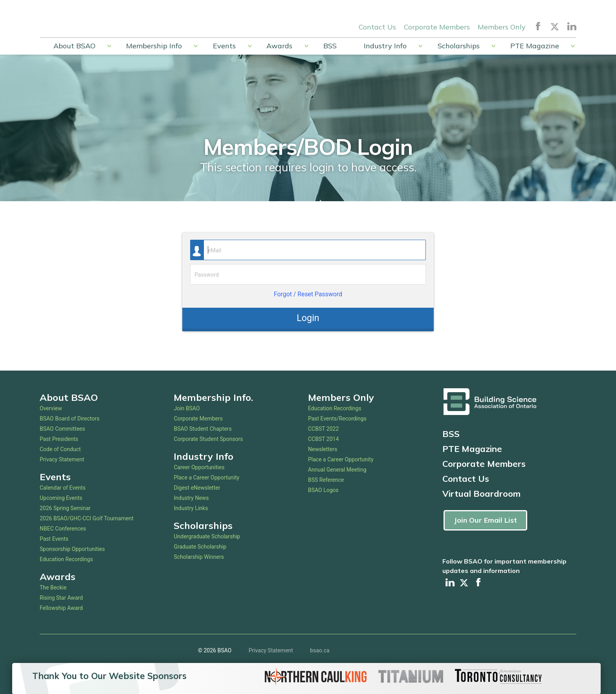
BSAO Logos (323, 490)
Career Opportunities (199, 467)
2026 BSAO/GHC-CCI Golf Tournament (87, 518)
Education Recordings (66, 559)
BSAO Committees (62, 429)
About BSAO (74, 46)
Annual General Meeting (337, 470)
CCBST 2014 (323, 439)
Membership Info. (213, 397)
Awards (279, 46)
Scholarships (459, 46)
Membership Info (154, 46)
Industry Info (385, 46)
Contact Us (377, 27)
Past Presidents (59, 439)
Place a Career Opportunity (206, 477)
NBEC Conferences (63, 529)
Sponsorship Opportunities (72, 549)
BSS (330, 46)
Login (308, 318)
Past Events (54, 539)
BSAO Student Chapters (203, 429)
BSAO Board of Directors (70, 419)
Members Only (502, 27)
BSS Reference (326, 480)
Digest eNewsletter (197, 488)
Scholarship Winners (199, 557)
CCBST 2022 (323, 429)
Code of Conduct (60, 449)
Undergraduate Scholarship (207, 536)
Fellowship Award (61, 608)
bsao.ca (320, 650)
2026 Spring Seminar (65, 508)
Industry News (191, 498)
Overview (51, 408)
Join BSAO (187, 408)
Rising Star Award (61, 598)
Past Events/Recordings (337, 419)
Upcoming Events (61, 498)
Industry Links (191, 508)
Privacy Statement (62, 459)
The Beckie (53, 588)
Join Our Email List (485, 520)
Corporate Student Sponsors (208, 439)
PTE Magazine (535, 46)
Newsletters (323, 449)
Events (224, 46)
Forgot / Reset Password (308, 294)
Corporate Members (437, 27)
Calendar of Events (63, 488)
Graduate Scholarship (200, 547)
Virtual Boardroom (481, 494)
